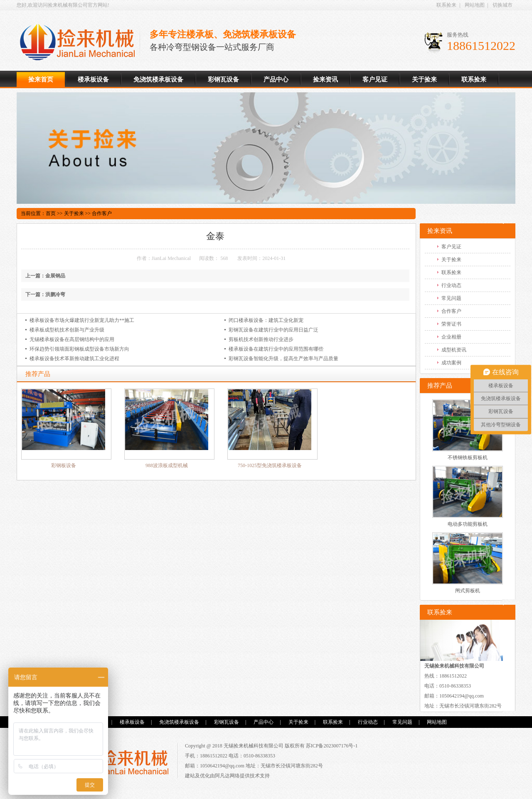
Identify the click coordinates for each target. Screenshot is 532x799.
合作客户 (102, 213)
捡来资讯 (325, 79)
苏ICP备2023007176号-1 (332, 746)
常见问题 (451, 298)
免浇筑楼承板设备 (158, 79)
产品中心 (276, 79)
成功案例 (451, 363)
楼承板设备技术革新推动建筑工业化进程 (74, 359)
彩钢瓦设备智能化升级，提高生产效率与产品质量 (283, 359)
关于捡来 (424, 79)
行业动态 (451, 285)
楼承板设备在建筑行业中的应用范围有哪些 (276, 349)
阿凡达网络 (227, 776)
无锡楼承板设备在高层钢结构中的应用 (72, 339)
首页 (51, 213)
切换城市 (502, 5)
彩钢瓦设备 (223, 79)
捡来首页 (41, 79)
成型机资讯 (454, 350)
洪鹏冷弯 (55, 294)
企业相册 (451, 337)
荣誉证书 (451, 324)
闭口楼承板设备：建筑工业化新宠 (266, 320)
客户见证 (375, 79)
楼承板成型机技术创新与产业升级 (67, 330)
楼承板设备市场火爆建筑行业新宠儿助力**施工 (82, 320)
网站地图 (475, 5)
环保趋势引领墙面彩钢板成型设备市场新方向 (79, 349)
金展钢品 (55, 276)
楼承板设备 (80, 42)
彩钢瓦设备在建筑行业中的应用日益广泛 (273, 330)
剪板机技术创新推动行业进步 (261, 339)
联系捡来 (446, 5)
